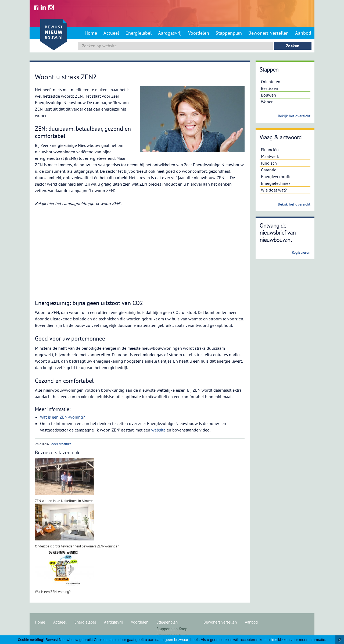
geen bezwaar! (177, 640)
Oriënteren (271, 82)
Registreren (301, 252)
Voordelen (199, 33)
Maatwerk (270, 156)
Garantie (269, 170)
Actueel (111, 33)
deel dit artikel (62, 444)
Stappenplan (229, 33)
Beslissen (270, 88)
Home (91, 33)
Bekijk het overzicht (294, 116)
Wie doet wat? (274, 190)
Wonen (267, 102)
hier (274, 640)
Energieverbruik (275, 176)
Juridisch (269, 163)
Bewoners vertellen (268, 33)
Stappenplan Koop (172, 629)
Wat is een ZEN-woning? (62, 417)
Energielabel (139, 33)
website (158, 430)
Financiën (270, 150)
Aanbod (303, 33)
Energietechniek (276, 183)
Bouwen (268, 95)
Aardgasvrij (170, 33)
